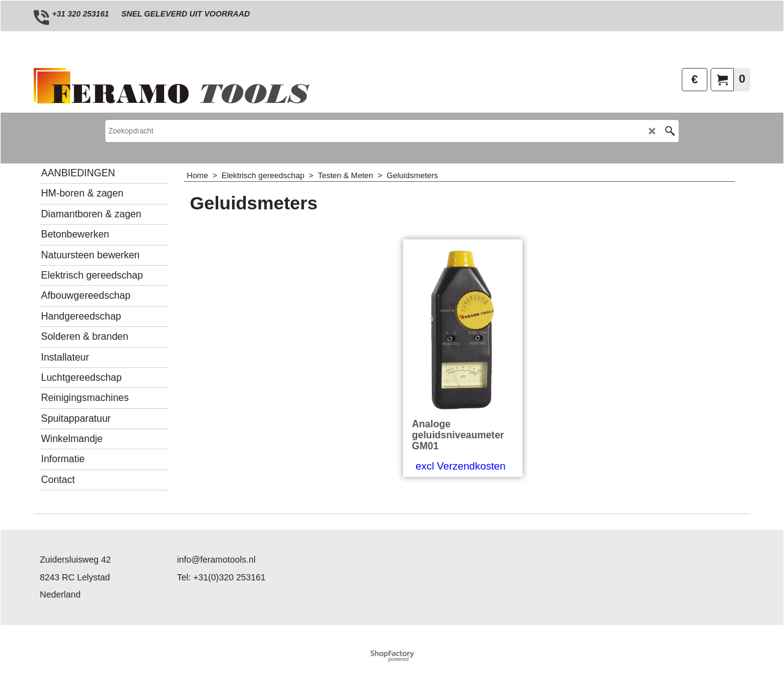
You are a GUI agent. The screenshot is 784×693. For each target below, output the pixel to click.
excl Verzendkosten (461, 466)
